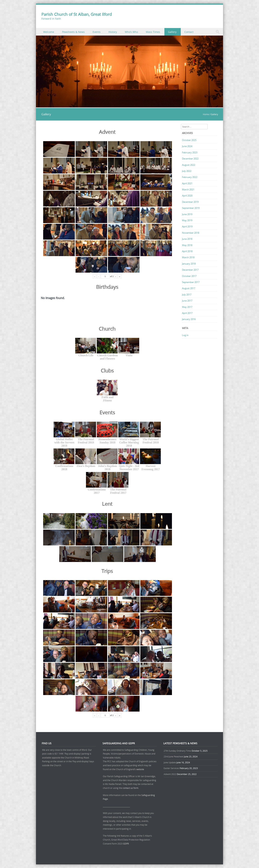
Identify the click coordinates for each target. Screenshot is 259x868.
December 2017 (190, 270)
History (113, 32)
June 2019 (187, 214)
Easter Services (171, 768)
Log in (185, 335)
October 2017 (189, 276)
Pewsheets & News (73, 32)
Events (97, 32)
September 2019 (191, 208)
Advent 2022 (170, 774)
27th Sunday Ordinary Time (177, 751)
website (140, 769)
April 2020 (187, 196)
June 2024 (187, 146)
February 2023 (190, 152)
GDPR (126, 844)
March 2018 (188, 257)
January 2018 (189, 264)
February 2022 (190, 177)
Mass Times (153, 32)
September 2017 (191, 282)
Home (206, 114)
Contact (189, 32)
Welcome (49, 32)
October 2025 (189, 140)
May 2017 (187, 307)
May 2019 (187, 220)
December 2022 (190, 159)
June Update (170, 762)
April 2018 (187, 251)
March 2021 (188, 189)
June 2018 (187, 239)
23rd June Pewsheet (174, 756)
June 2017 (187, 301)
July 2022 (187, 171)
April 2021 (187, 183)
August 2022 (189, 165)
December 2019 (190, 202)
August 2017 (189, 288)
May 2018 (187, 245)
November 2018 (191, 233)
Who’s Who (131, 32)
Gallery (172, 32)
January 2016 (189, 319)
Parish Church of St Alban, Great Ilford (77, 14)
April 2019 (187, 226)
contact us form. (131, 788)
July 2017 (187, 295)
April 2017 (187, 313)
